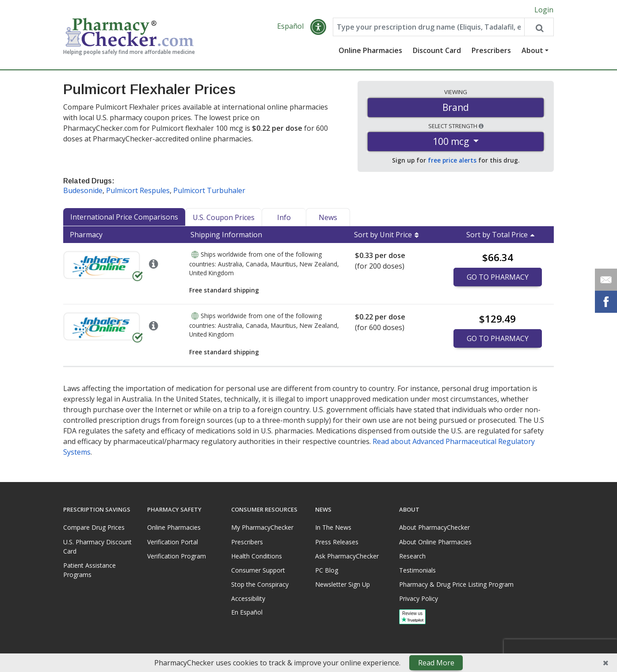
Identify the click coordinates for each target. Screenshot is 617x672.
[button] (318, 27)
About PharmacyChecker (434, 528)
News (328, 218)
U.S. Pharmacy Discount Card (97, 547)
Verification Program (177, 556)
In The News (333, 528)
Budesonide (83, 191)
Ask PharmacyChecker (347, 556)
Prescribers (491, 51)
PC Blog (327, 571)
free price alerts (452, 161)
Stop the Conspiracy (260, 585)
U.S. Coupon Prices (224, 218)
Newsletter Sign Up (343, 585)
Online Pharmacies (370, 51)
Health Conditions (257, 556)
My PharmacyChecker (262, 528)
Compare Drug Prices (94, 528)
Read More (436, 663)
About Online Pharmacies (435, 542)
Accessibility (248, 599)
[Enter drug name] (429, 27)
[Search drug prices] (539, 27)
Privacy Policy (419, 599)
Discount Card (437, 51)
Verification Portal (173, 542)
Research (412, 556)
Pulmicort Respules (138, 191)
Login (544, 10)
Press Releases (337, 542)
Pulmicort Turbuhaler (209, 191)
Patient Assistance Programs (90, 570)
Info (284, 218)
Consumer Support (258, 571)
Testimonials (417, 571)
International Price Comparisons (124, 217)
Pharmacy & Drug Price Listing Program (456, 585)
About (532, 51)
